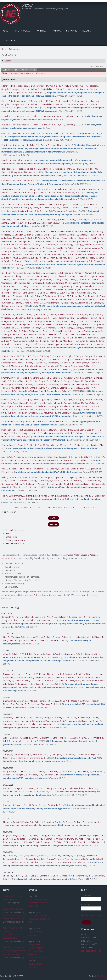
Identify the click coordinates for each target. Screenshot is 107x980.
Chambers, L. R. (10, 876)
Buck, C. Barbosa (45, 254)
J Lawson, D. (46, 481)
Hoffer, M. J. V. (39, 261)
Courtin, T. (83, 258)
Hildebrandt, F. (8, 254)
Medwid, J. (83, 477)
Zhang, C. (89, 356)
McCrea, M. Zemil (73, 674)
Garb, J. (56, 738)
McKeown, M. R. (9, 219)
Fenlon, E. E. (42, 421)
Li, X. (3, 211)
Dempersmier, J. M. (40, 86)
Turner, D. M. (7, 366)
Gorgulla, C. (7, 89)
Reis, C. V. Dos (21, 189)
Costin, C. (44, 258)
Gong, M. (35, 876)
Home (4, 49)
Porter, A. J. (8, 657)
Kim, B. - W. (31, 469)
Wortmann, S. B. (11, 245)
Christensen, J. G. (33, 487)
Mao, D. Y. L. (7, 457)
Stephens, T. (94, 617)
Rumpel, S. (31, 460)
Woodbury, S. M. (18, 637)
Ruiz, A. (17, 248)
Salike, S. (89, 637)
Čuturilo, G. (65, 251)
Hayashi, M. (87, 721)
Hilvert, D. (44, 640)
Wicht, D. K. (37, 805)
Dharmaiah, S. (9, 701)
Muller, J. (20, 264)
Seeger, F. (17, 835)
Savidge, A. (60, 822)
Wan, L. (13, 460)
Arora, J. (31, 677)
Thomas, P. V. (32, 674)
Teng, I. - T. (30, 681)
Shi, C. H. (60, 116)
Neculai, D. (19, 457)
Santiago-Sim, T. (26, 241)
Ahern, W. (31, 637)
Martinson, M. (94, 481)
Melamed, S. (66, 738)
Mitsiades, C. (73, 89)
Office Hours (12, 537)
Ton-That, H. (19, 792)
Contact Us (9, 40)
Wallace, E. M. (37, 369)
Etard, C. (31, 231)
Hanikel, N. (79, 637)
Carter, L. (34, 839)
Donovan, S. (100, 356)
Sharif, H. (75, 469)
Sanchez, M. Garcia (15, 211)
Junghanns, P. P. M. (21, 89)
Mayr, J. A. (41, 245)
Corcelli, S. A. (9, 775)
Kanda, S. (29, 721)
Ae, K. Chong (55, 238)
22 (54, 508)
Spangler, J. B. (50, 842)
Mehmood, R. (48, 169)
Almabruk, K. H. (22, 145)
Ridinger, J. (81, 430)
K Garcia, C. (29, 842)
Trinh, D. (14, 481)
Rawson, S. (14, 469)
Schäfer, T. (32, 445)
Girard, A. (39, 235)
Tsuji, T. (63, 721)
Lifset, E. (5, 481)
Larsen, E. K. (32, 363)
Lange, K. (27, 738)
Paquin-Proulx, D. (89, 681)
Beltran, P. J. (67, 369)
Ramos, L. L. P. (22, 254)
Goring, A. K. (64, 788)
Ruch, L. (30, 235)
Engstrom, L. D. (61, 477)
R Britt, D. (83, 133)
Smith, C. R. (68, 481)
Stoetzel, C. (21, 231)
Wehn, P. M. (45, 366)
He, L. (50, 484)
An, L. (4, 204)
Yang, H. (45, 835)
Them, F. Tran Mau (58, 258)
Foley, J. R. (16, 433)
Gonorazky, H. (52, 245)
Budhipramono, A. (17, 496)
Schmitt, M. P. (32, 792)
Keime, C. (74, 235)
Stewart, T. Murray (58, 430)
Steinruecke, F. (97, 738)
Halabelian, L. (41, 231)
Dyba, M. (79, 359)
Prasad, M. (9, 235)
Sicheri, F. (85, 460)
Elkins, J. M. (33, 193)
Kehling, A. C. (28, 822)
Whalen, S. (9, 261)
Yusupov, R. (40, 241)
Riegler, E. (71, 356)
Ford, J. (32, 788)
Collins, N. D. (14, 684)
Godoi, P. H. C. (51, 189)
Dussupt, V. (8, 674)
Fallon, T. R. (38, 116)
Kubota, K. (23, 724)
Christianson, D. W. (94, 433)
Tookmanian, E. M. (10, 421)
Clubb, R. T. (48, 792)
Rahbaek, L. (100, 484)
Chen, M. (34, 359)
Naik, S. (39, 842)
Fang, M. (39, 496)
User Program (23, 31)
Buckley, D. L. (85, 219)
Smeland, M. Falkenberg (67, 241)
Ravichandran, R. (47, 839)
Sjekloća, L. (6, 181)
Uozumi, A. (8, 721)
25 (68, 508)
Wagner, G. (19, 92)
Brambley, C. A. (28, 771)
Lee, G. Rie (54, 204)
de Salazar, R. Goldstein (67, 617)
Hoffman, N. (24, 481)
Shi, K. (84, 654)
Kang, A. (28, 208)
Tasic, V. (74, 251)
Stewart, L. (18, 842)
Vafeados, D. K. (32, 211)
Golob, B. (44, 251)
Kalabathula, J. (95, 86)
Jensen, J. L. (19, 674)
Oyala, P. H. (7, 133)
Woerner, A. (97, 248)
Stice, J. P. (27, 356)
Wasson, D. (8, 681)
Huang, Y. (64, 219)
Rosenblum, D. (57, 835)
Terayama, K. (9, 718)
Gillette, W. (37, 755)
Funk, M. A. (36, 133)
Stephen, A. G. (66, 366)
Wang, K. (55, 366)
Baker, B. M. (53, 775)
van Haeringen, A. (54, 261)
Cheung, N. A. (51, 788)
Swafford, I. (87, 674)
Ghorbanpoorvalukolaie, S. (13, 363)
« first (17, 508)
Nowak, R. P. (68, 86)
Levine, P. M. (38, 208)
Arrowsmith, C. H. (85, 261)
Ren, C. (79, 169)
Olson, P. (17, 487)
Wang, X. (71, 245)
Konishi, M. (19, 721)
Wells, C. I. (73, 189)
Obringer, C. (20, 235)
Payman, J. (89, 231)
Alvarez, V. (50, 208)
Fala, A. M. (63, 189)
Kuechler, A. (61, 248)
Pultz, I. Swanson (86, 839)
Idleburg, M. (7, 251)
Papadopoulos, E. (22, 86)
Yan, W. (88, 359)
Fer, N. (32, 718)
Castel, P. (32, 704)
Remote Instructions (15, 543)
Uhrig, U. (26, 433)
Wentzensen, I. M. (9, 241)
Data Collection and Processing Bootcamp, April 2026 (39, 903)
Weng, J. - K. (75, 116)
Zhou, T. (40, 681)
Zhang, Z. (6, 223)
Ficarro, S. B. (43, 469)
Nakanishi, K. (96, 822)
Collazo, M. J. (93, 788)
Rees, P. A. (60, 677)
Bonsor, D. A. (7, 617)
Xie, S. (47, 496)
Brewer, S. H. (58, 421)
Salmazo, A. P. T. (96, 189)
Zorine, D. (88, 208)
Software (72, 31)
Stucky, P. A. (48, 133)
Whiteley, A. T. (68, 876)
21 (49, 508)
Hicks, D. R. (99, 208)
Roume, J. (19, 261)
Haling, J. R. (88, 484)
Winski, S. (42, 484)
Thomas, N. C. (80, 481)
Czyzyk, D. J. (38, 356)
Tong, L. (87, 496)
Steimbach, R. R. (9, 430)
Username (87, 895)
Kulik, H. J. (6, 172)
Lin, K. (95, 359)
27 (78, 508)
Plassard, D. (63, 235)
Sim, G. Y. (17, 822)
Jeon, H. (95, 469)
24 (64, 508)
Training (56, 31)
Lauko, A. (25, 640)
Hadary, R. (47, 738)
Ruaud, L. (66, 238)
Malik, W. (42, 363)
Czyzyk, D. (8, 755)
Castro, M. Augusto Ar (38, 238)
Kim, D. (6, 637)
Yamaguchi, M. (52, 721)
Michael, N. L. (27, 684)
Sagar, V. (22, 445)
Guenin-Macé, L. (72, 835)
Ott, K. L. (29, 654)
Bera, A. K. (18, 208)
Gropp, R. (82, 842)
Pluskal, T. (6, 116)
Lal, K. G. (60, 674)
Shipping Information (15, 540)
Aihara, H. (19, 657)
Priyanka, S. (39, 654)
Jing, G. (63, 245)
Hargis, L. (49, 477)
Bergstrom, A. (8, 484)
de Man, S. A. (81, 254)
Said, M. (11, 204)
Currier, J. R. (63, 681)
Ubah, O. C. (8, 654)
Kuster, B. (35, 433)
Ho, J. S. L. (78, 457)
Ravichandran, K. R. (21, 133)
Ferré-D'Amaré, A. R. (26, 181)
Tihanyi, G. (6, 433)
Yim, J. (6, 640)
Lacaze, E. (73, 258)
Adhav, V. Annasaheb (44, 822)
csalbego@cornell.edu (91, 951)
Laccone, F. (33, 251)
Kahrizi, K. (79, 231)
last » (92, 508)
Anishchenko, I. (90, 204)
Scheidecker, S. (67, 231)
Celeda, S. (50, 654)
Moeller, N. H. (93, 654)
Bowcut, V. (14, 477)
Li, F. (55, 235)
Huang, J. (30, 496)
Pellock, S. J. (15, 640)
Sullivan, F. (20, 484)
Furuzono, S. (22, 718)
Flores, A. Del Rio (25, 169)
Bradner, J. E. (50, 223)
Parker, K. (67, 363)
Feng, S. (48, 356)
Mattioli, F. (84, 235)
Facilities (41, 31)
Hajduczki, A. (41, 677)
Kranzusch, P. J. (19, 741)
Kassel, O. (50, 248)
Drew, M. (86, 701)
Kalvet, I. (35, 640)
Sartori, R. (83, 189)
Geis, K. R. (83, 617)
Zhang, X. (74, 219)
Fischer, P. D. (7, 86)
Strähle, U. (99, 261)
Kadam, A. (97, 219)
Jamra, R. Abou (84, 248)
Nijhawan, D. (15, 499)
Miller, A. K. (21, 437)
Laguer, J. (73, 477)
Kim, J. (53, 496)
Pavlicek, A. (77, 484)
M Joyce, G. (39, 684)
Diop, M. (41, 445)
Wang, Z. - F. (55, 86)
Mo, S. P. (34, 701)
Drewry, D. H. (45, 193)
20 (44, 508)
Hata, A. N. (91, 366)
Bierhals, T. (89, 245)
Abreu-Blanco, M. (21, 359)
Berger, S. (7, 835)
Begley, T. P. (47, 145)
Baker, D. (77, 211)
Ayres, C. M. (14, 771)
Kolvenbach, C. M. (87, 251)
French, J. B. (7, 160)
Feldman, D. (77, 208)
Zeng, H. (48, 235)
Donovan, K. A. (81, 86)
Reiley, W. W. (75, 681)
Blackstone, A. (23, 839)
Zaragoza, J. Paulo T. (93, 169)
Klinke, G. (71, 430)
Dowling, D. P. (54, 805)
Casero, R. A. (58, 433)
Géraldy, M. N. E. (94, 430)
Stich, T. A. (59, 133)
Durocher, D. (70, 460)
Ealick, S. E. (35, 145)
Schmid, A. (19, 681)
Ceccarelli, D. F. (66, 457)
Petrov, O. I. (61, 89)
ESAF (8, 534)
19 (39, 508)
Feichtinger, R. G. (27, 245)
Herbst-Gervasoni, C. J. (27, 430)
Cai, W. (37, 169)
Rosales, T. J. (56, 771)
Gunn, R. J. (57, 481)
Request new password (92, 915)
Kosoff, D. (28, 657)
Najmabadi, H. (70, 261)
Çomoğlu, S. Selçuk (30, 258)
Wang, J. (80, 245)
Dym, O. (86, 738)
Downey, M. (30, 457)
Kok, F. (33, 254)
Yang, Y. (28, 261)
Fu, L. (49, 359)
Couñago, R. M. (73, 193)
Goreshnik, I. (42, 204)
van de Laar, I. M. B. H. (64, 254)
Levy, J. (74, 238)
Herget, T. (8, 248)
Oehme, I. (80, 433)
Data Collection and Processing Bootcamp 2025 (39, 919)
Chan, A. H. (65, 701)
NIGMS (91, 592)
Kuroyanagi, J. (74, 721)
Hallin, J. (5, 477)
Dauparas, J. (77, 204)
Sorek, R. (35, 741)
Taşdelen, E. (93, 254)
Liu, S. (37, 219)
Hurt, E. (81, 445)
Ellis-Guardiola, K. (78, 788)
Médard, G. (70, 433)
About (6, 31)
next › (84, 508)
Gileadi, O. (57, 193)
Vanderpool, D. (95, 477)
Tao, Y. (5, 496)
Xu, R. (19, 356)
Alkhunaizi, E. (85, 241)
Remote (53, 524)
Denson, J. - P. (59, 356)
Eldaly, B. (87, 771)
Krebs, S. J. (54, 684)
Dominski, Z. (77, 496)
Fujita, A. (8, 238)
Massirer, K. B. (20, 193)
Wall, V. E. (51, 617)
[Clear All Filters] (43, 73)
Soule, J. (40, 788)
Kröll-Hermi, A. (8, 231)
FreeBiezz (103, 976)
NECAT (28, 5)
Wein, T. (7, 738)
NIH (36, 595)
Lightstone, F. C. (22, 366)
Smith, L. (98, 677)
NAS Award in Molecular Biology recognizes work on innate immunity (14, 951)
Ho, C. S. (5, 460)
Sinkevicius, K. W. (9, 369)
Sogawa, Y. (39, 721)
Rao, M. (23, 677)
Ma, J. (6, 771)
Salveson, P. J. (46, 211)
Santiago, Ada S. (36, 189)
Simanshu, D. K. (8, 356)
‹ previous (27, 508)
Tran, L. (19, 204)
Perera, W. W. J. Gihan (72, 771)
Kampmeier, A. (38, 248)
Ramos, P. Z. (7, 193)
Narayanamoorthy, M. (65, 169)
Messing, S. (76, 701)
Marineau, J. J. (53, 219)
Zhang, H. (7, 822)
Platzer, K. (72, 248)
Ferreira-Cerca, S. (9, 445)
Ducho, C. (84, 89)
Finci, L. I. (19, 617)
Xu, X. (43, 219)
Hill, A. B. (7, 741)
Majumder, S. (30, 204)
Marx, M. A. (6, 487)
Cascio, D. (8, 792)
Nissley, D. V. (23, 369)
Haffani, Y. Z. (52, 457)
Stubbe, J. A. (97, 133)
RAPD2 (53, 518)
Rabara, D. (58, 359)
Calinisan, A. (26, 477)
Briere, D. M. (38, 477)
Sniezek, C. (11, 839)
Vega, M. (96, 701)
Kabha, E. (35, 89)
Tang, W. (81, 822)
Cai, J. (27, 876)
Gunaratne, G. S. (72, 654)
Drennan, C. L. (71, 133)
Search (8, 61)
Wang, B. (34, 366)
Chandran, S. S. (42, 771)
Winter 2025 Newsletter (14, 909)
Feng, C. (42, 359)
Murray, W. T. (98, 771)
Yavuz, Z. (17, 258)
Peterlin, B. (54, 251)
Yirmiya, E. (37, 738)
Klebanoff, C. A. (36, 775)
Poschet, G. (46, 433)
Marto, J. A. (85, 469)
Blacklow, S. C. (17, 223)
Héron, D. (93, 258)
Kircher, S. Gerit (20, 251)
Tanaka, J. (33, 724)
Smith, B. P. (7, 359)
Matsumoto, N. (20, 238)
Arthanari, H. (34, 92)
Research (87, 31)
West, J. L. (60, 654)
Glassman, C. (86, 835)
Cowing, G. (96, 241)
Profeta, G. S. (7, 189)
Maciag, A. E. (79, 366)
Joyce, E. (59, 637)
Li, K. (22, 469)
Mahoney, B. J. (10, 788)
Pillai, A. (59, 208)
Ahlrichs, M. (61, 839)
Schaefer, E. (54, 231)
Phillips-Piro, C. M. (27, 421)
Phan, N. (27, 805)
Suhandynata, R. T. (84, 876)
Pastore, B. (71, 822)
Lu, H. (66, 445)
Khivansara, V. (64, 496)
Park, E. (5, 469)
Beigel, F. (61, 842)
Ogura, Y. (97, 721)
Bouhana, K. (31, 484)
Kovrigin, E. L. (22, 775)
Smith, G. (89, 677)
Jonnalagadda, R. (9, 169)
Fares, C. (22, 460)
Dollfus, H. (6, 264)
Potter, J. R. (29, 617)
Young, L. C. (69, 359)
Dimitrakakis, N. (48, 89)
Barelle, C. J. (57, 657)
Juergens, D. (65, 204)
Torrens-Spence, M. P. (22, 116)
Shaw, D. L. (22, 219)
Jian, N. (51, 677)
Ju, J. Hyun (76, 363)
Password (86, 905)
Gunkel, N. (6, 437)
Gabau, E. (26, 248)
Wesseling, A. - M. (54, 445)
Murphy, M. (72, 839)
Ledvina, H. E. (46, 876)
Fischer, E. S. (7, 92)
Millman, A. (16, 738)
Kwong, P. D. (51, 681)
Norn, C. (67, 208)
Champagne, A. (54, 363)
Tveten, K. (51, 241)
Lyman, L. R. (23, 788)
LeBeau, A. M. (40, 657)
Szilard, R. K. (89, 457)
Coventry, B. (7, 208)
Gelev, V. (94, 89)
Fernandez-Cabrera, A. (49, 701)
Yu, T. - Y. (27, 835)
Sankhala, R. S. (12, 677)
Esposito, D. (96, 363)
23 (59, 508)
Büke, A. (8, 258)
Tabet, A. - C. (96, 238)
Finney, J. (5, 620)
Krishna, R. (99, 637)
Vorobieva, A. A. (60, 211)
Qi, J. (27, 223)
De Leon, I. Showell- (75, 677)
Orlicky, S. (41, 457)
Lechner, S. (43, 430)
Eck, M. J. (5, 472)
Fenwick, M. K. (8, 145)
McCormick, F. (50, 369)
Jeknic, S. (86, 363)
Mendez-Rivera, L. (47, 674)
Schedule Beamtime (15, 530)
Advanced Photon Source (76, 555)
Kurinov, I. (42, 460)
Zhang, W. (16, 172)
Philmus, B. (62, 145)
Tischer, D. (41, 637)
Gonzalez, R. (9, 805)
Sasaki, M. (94, 718)
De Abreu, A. (50, 116)
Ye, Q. (21, 876)
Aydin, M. (37, 835)
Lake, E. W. (19, 654)
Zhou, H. (57, 876)
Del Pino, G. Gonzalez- (60, 469)
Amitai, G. (77, 738)
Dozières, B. (84, 238)
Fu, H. (31, 219)
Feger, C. (94, 235)
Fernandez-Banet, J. (62, 484)
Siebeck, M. (71, 842)
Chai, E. (73, 445)
